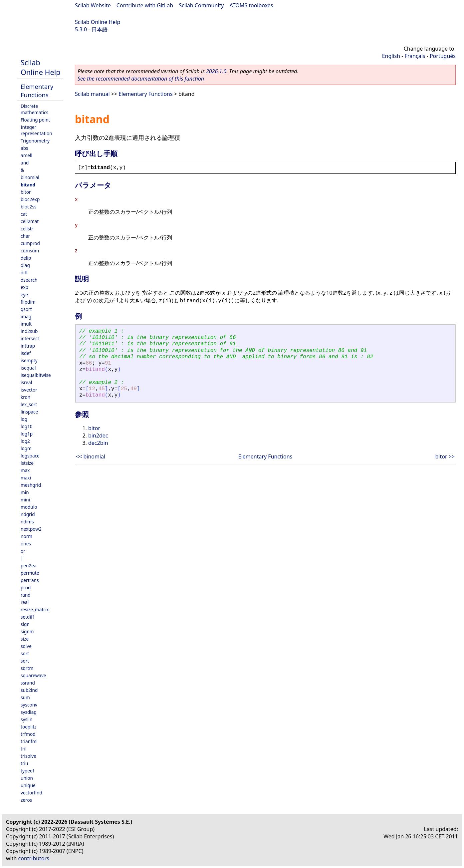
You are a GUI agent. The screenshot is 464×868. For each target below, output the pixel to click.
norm (26, 536)
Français (415, 56)
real (25, 602)
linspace (29, 412)
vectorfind (31, 793)
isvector (29, 390)
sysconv (29, 705)
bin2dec (98, 435)
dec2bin (98, 443)
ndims (27, 522)
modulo (29, 507)
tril (24, 749)
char (25, 236)
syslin (26, 719)
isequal (28, 368)
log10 (27, 426)
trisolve (28, 756)
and (25, 163)
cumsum (30, 251)
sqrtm (27, 668)
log (24, 419)
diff (24, 273)
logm (26, 448)
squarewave (33, 675)
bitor (26, 192)
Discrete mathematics (34, 109)
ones (26, 544)
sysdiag (29, 712)
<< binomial (91, 456)
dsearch (29, 280)
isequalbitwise (36, 375)
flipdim (28, 302)
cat (24, 214)
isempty (29, 360)
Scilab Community (201, 5)
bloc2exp (30, 199)
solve (26, 646)
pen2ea (29, 566)
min (25, 492)
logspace (30, 456)
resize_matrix (35, 609)
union (27, 778)
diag (25, 265)
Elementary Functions (37, 91)
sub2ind (29, 690)
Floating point (35, 120)
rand (26, 595)
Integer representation (36, 130)
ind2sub (29, 331)
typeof (27, 771)
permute (30, 573)
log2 (25, 441)
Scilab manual (92, 94)
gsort (26, 309)
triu (24, 763)
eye (24, 294)
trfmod (28, 734)
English (391, 56)
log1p (27, 434)
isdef (26, 353)
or (23, 551)
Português (443, 56)
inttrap (28, 346)
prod (26, 587)
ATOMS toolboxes (251, 5)
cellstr (27, 229)
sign (25, 624)
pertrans (30, 580)
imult (26, 324)
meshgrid (31, 485)
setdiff (27, 617)
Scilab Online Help (98, 22)
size (25, 639)
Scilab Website (93, 5)
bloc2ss (28, 207)
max (25, 470)
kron (25, 397)
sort (25, 653)
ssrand (28, 683)
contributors (34, 858)
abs (24, 148)
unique (28, 785)
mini (25, 500)
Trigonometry (35, 141)
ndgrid (28, 514)
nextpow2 (31, 529)
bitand (28, 185)
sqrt (25, 661)
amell (26, 155)
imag (26, 316)
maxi (26, 478)
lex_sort (29, 404)
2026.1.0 (216, 71)
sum (25, 697)
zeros (26, 800)
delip (26, 258)
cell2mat (30, 221)
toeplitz (28, 727)
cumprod (30, 243)
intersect (30, 338)
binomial (30, 177)
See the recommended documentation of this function (141, 79)
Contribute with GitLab (145, 5)
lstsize (27, 463)
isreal (26, 382)
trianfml (29, 741)
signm (27, 631)
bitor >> (445, 456)
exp (24, 287)
